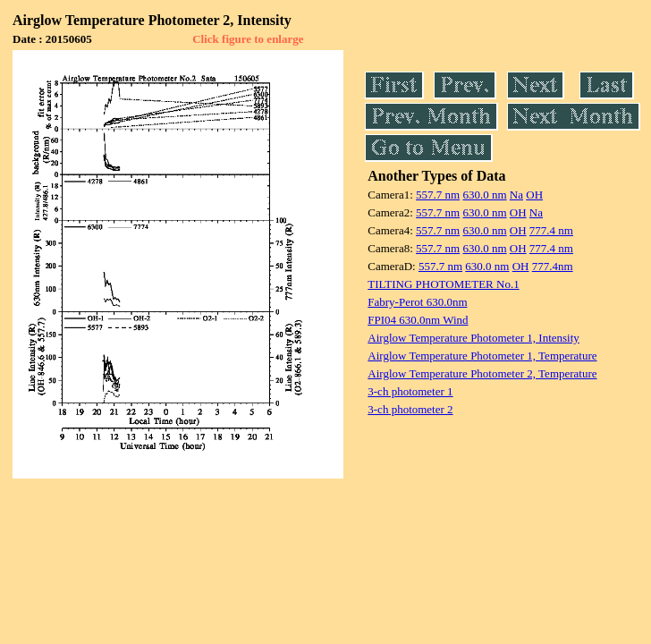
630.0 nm (484, 195)
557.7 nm (438, 195)
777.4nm (553, 266)
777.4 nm (551, 230)
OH (534, 195)
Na (516, 195)
